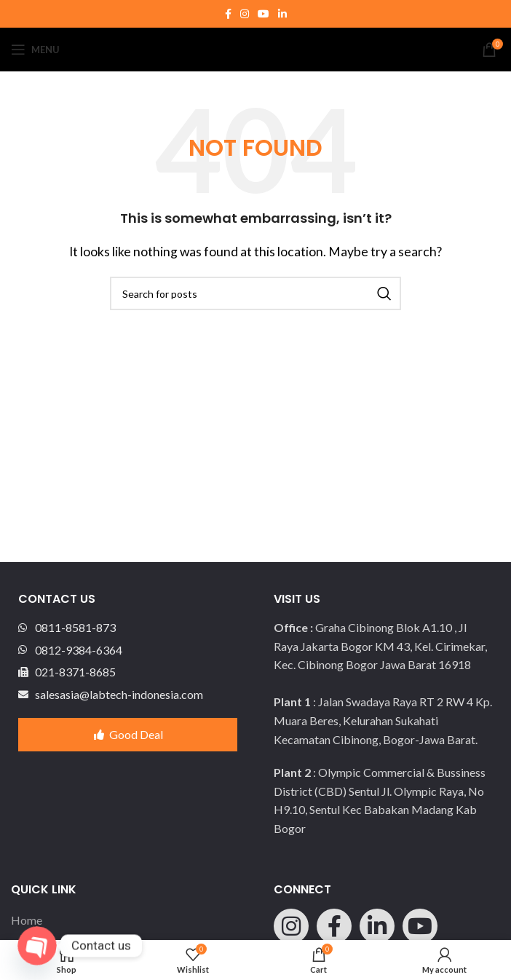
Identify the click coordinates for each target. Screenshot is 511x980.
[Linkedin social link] (282, 14)
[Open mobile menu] (35, 50)
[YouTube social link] (264, 14)
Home (27, 920)
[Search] (255, 293)
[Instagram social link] (245, 14)
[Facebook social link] (228, 14)
